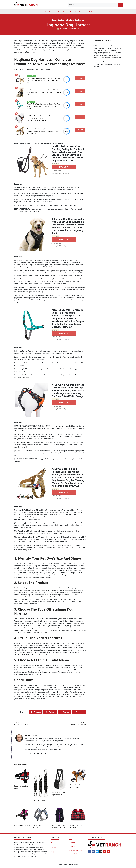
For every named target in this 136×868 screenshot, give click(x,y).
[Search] (121, 5)
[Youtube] (105, 852)
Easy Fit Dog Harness (22, 725)
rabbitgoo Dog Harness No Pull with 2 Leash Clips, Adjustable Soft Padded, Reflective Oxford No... (44, 92)
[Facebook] (89, 852)
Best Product (56, 843)
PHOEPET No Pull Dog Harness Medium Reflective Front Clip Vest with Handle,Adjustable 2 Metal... (41, 118)
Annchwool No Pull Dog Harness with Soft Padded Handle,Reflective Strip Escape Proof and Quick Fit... (43, 131)
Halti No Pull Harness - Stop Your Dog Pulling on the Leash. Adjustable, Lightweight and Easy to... (44, 80)
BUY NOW (64, 167)
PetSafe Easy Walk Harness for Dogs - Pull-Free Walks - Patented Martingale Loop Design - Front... (44, 106)
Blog (53, 852)
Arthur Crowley (31, 735)
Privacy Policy (73, 854)
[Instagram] (101, 852)
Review (54, 847)
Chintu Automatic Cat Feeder (76, 725)
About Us (72, 843)
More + (80, 712)
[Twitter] (97, 852)
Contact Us (72, 846)
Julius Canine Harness (22, 825)
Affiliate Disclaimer (75, 850)
